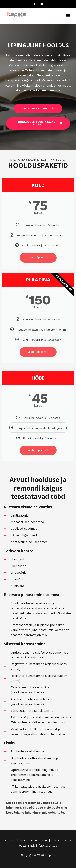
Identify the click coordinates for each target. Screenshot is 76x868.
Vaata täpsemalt (38, 258)
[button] (68, 15)
